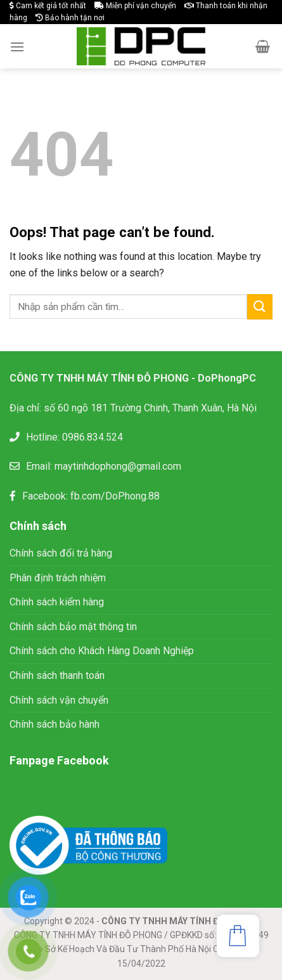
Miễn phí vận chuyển (135, 6)
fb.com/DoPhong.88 (115, 496)
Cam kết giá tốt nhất (48, 6)
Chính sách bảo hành (54, 724)
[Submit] (260, 306)
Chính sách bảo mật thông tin (74, 627)
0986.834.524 (93, 437)
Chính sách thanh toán (57, 675)
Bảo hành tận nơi (70, 18)
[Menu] (17, 47)
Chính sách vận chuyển (59, 700)
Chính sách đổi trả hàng (61, 553)
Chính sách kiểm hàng (57, 602)
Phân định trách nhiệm (58, 578)
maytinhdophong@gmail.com (118, 466)
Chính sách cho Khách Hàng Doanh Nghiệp (102, 651)
